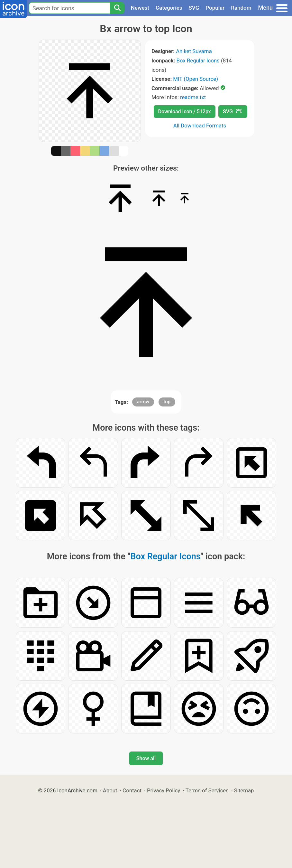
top (167, 402)
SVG (194, 8)
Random (241, 8)
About (110, 790)
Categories (169, 8)
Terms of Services (207, 790)
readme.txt (193, 97)
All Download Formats (200, 126)
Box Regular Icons (198, 61)
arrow (143, 402)
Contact (132, 790)
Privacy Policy (164, 790)
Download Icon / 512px (185, 112)
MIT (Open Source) (196, 79)
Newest (140, 8)
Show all (146, 758)
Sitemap (244, 790)
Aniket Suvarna (194, 51)
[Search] (117, 8)
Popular (215, 8)
